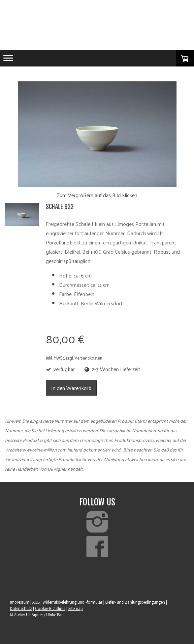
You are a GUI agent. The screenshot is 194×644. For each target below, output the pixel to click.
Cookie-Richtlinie (50, 608)
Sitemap (76, 608)
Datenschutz (21, 608)
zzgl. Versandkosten (84, 358)
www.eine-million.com (44, 450)
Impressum (20, 602)
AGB (36, 602)
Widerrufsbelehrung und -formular (72, 602)
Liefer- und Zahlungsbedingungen (135, 602)
